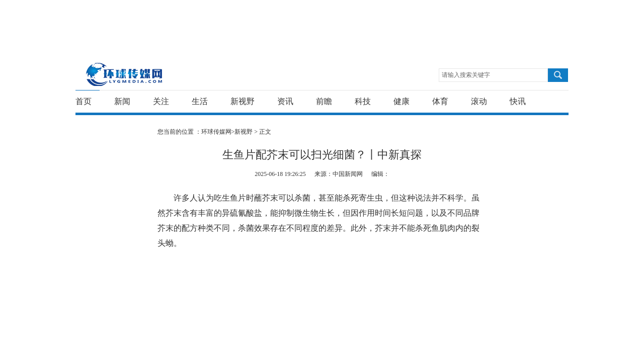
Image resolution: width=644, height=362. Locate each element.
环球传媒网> (218, 132)
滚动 (479, 101)
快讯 (518, 101)
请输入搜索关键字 (466, 75)
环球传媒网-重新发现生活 (125, 74)
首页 (84, 101)
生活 (200, 101)
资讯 (285, 101)
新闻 (122, 101)
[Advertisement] (319, 23)
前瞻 (324, 101)
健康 (401, 101)
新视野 (243, 101)
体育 (440, 101)
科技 (363, 101)
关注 (161, 101)
